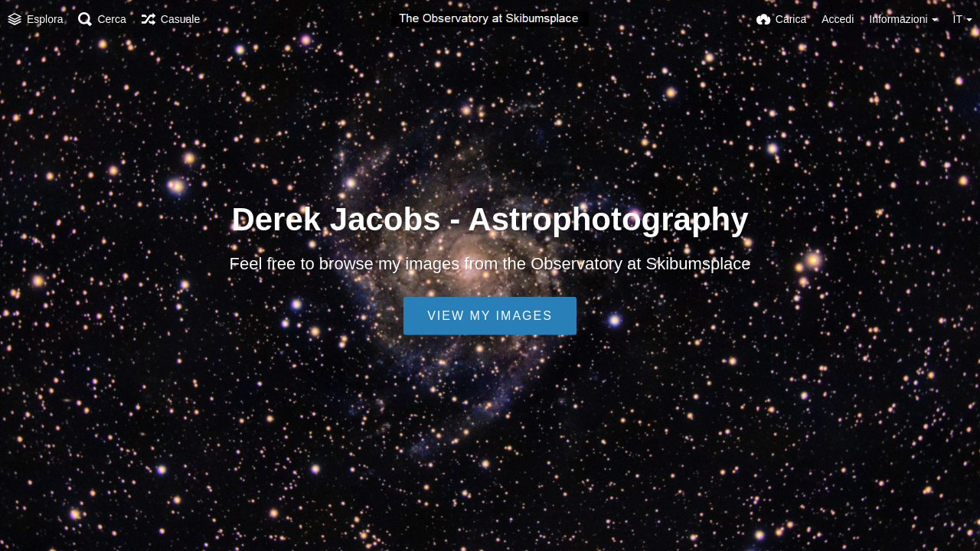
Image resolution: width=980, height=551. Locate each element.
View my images (490, 316)
